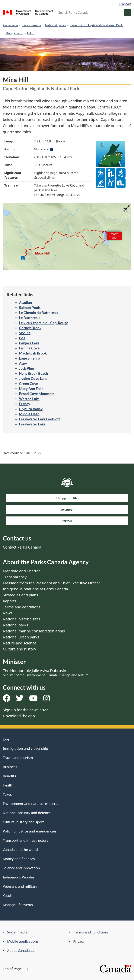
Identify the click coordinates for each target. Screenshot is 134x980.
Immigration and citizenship (25, 748)
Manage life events (18, 905)
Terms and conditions (22, 607)
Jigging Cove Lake (33, 378)
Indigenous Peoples (19, 877)
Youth (8, 896)
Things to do (14, 33)
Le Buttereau (29, 318)
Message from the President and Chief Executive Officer (51, 583)
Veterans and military (20, 886)
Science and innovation (21, 868)
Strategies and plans (21, 595)
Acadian (26, 302)
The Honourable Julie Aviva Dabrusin (46, 673)
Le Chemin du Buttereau (38, 313)
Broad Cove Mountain (37, 394)
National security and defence (27, 813)
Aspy (23, 363)
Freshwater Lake (32, 424)
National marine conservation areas (34, 631)
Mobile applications (23, 941)
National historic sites (22, 619)
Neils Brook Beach (33, 373)
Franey (25, 404)
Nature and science (20, 643)
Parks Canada (31, 25)
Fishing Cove (29, 348)
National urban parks (21, 637)
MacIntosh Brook (33, 353)
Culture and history (19, 649)
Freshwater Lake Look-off (40, 419)
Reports (10, 601)
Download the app (19, 716)
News (8, 613)
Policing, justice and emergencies (30, 831)
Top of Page (16, 969)
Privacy (79, 941)
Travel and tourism (18, 758)
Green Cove (29, 383)
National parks (55, 25)
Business (10, 767)
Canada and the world (20, 850)
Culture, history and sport (23, 822)
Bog (22, 338)
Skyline (25, 333)
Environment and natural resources (31, 804)
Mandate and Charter (21, 571)
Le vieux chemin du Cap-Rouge (44, 323)
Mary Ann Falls (31, 389)
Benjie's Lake (29, 343)
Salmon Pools (30, 307)
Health (8, 785)
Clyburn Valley (31, 409)
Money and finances (19, 859)
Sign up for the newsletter (25, 710)
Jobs (6, 739)
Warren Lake (29, 399)
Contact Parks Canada (22, 547)
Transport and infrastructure (26, 840)
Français (125, 4)
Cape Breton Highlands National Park (96, 25)
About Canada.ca (21, 951)
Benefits (9, 776)
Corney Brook (30, 328)
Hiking (32, 33)
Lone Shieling (30, 358)
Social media (17, 932)
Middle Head (29, 414)
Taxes (7, 794)
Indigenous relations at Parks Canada (35, 589)
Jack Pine (26, 368)
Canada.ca (11, 25)
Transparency (15, 577)
